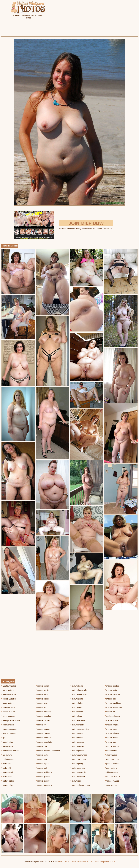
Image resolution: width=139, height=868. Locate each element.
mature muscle (77, 742)
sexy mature (111, 768)
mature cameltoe (44, 716)
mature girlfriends (44, 772)
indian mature (8, 759)
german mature (8, 733)
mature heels (77, 686)
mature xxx (110, 742)
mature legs (76, 716)
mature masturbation (80, 729)
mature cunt (42, 746)
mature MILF (77, 733)
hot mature (7, 755)
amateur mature (9, 686)
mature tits (110, 712)
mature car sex (43, 720)
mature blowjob (43, 703)
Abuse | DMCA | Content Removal (71, 861)
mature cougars (43, 729)
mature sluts (111, 690)
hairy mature (7, 746)
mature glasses (43, 777)
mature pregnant (78, 759)
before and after (9, 699)
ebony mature (8, 725)
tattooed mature (112, 777)
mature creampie (44, 738)
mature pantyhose (79, 755)
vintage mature (112, 781)
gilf (3, 738)
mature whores (112, 733)
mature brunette (43, 712)
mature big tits (43, 690)
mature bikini (42, 694)
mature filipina (43, 764)
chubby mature (8, 708)
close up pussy (8, 716)
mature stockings (113, 703)
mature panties (78, 751)
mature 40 (6, 768)
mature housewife (79, 690)
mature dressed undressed (48, 751)
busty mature (7, 703)
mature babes (8, 781)
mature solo (111, 699)
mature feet (41, 759)
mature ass (7, 777)
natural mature (112, 746)
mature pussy (77, 764)
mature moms (77, 738)
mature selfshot (78, 777)
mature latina (77, 712)
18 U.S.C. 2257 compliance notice (101, 861)
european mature (9, 729)
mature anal (7, 772)
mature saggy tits (78, 772)
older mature (111, 755)
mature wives (111, 738)
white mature (111, 785)
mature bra (41, 708)
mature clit (41, 725)
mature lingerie (78, 725)
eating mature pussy (11, 720)
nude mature (111, 751)
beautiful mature (9, 694)
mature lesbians (78, 720)
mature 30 (6, 764)
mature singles (112, 686)
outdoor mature (112, 759)
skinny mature (112, 772)
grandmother (7, 742)
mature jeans (77, 699)
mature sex (76, 781)
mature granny (43, 781)
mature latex (76, 708)
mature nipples (77, 746)
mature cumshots (44, 742)
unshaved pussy (113, 716)
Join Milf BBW (86, 223)
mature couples (43, 733)
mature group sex (44, 785)
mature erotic (42, 755)
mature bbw (7, 785)
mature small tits (113, 694)
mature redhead (78, 768)
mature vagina (112, 725)
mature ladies (77, 703)
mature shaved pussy (80, 785)
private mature (112, 764)
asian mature (7, 690)
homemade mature (10, 751)
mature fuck (42, 768)
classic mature (8, 712)
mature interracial (79, 694)
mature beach (42, 686)
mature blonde (43, 699)
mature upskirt (112, 720)
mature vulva (111, 729)
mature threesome (113, 708)
